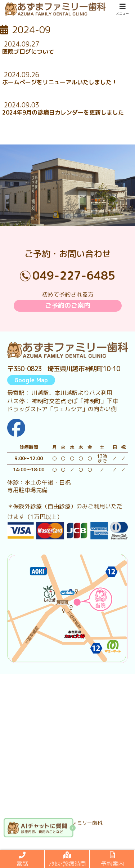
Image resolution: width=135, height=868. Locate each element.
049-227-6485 (74, 275)
